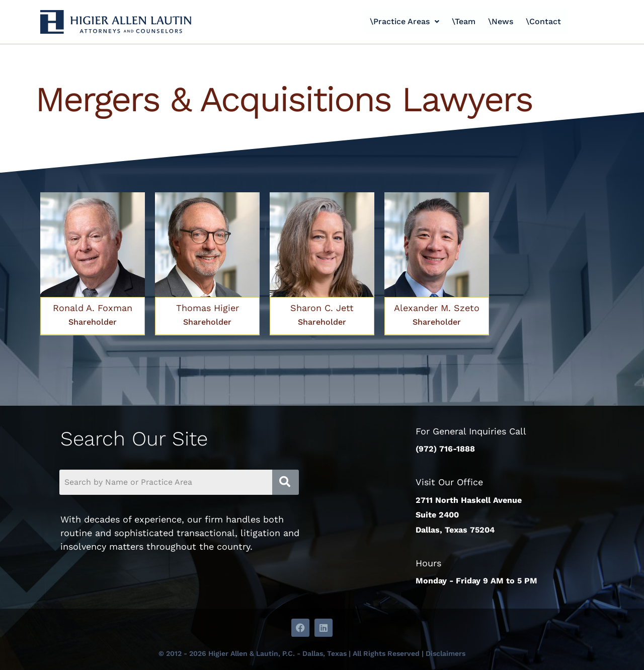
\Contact (547, 21)
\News (502, 21)
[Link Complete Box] (93, 264)
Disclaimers (446, 653)
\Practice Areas (401, 21)
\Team (463, 21)
